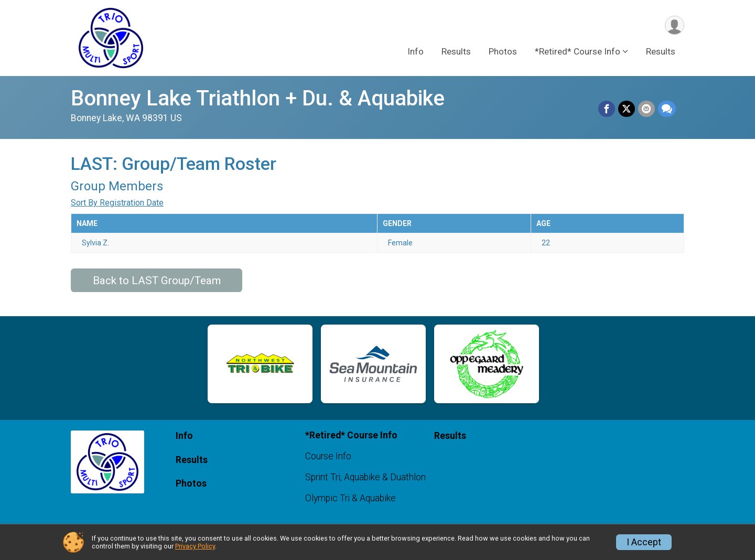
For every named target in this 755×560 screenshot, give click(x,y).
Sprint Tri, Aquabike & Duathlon (365, 477)
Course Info (328, 456)
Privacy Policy (195, 546)
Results (456, 52)
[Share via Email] (646, 109)
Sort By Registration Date (117, 203)
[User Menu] (675, 25)
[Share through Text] (667, 109)
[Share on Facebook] (607, 109)
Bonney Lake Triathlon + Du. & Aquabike (258, 98)
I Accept (644, 542)
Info (416, 52)
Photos (503, 52)
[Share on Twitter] (627, 109)
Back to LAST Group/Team (157, 281)
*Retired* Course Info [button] (578, 52)
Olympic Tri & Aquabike (350, 498)
